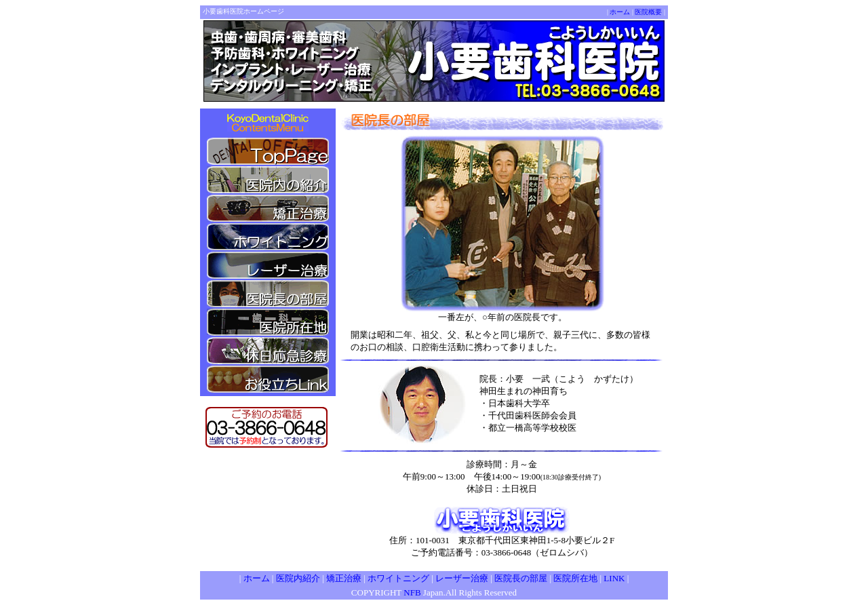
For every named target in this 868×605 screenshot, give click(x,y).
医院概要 (648, 12)
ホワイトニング (398, 578)
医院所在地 (575, 578)
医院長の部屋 (521, 578)
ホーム (620, 12)
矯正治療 (344, 578)
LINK (614, 578)
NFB (413, 592)
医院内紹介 (298, 578)
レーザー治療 (462, 578)
